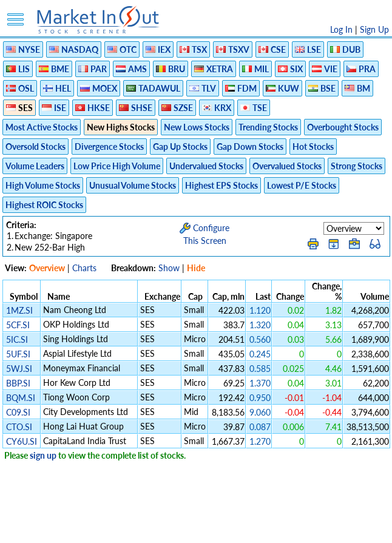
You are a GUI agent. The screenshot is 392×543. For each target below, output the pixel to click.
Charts (84, 268)
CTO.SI (19, 427)
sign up (43, 455)
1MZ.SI (19, 310)
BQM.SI (21, 398)
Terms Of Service (175, 528)
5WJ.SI (19, 369)
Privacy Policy (110, 528)
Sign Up (374, 29)
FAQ (296, 528)
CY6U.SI (22, 441)
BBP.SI (18, 383)
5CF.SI (18, 325)
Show (169, 268)
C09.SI (18, 412)
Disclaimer (57, 528)
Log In (341, 29)
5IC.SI (17, 339)
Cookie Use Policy (247, 528)
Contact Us (333, 528)
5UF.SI (18, 354)
